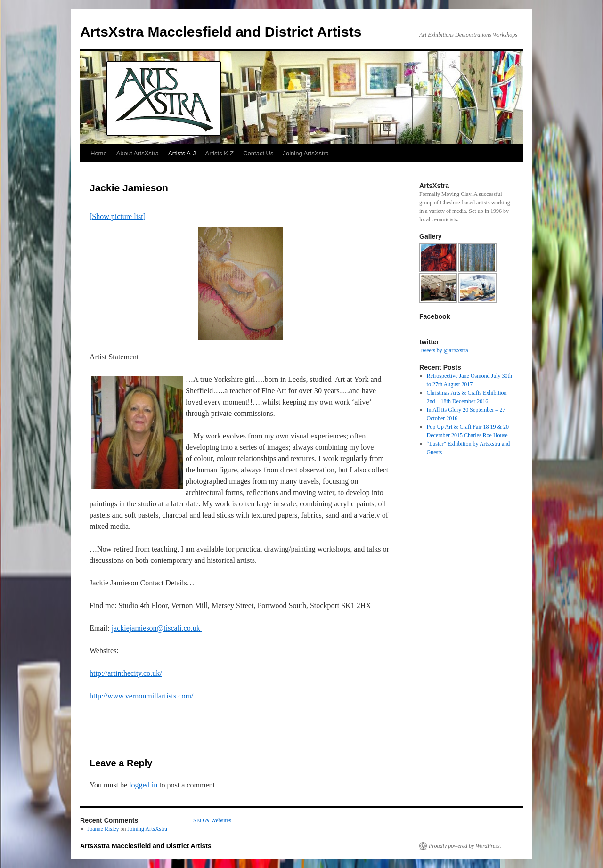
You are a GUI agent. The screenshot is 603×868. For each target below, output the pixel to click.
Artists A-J (182, 153)
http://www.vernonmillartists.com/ (141, 696)
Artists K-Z (220, 153)
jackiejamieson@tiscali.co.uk (157, 628)
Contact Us (258, 153)
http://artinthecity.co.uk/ (126, 673)
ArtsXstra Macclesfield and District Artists (221, 32)
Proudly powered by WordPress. (465, 846)
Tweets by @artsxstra (444, 350)
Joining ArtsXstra (306, 153)
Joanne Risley (103, 829)
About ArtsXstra (138, 153)
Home (99, 153)
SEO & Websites (212, 820)
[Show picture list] (118, 216)
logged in (143, 785)
